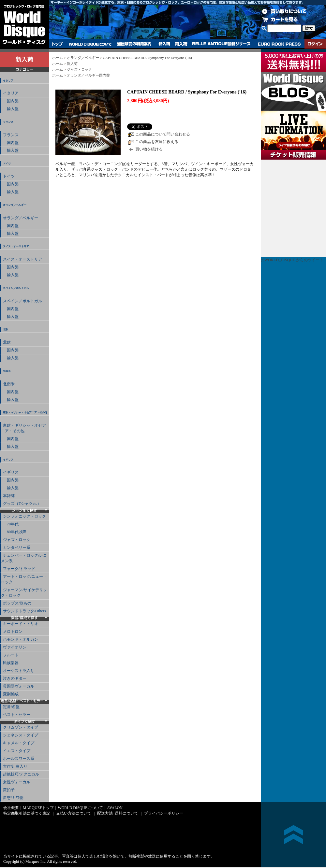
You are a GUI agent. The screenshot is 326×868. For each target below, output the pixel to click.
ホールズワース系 (19, 759)
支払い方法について (74, 813)
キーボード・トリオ (21, 624)
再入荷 (181, 44)
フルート (11, 655)
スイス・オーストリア (16, 246)
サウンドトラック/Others (24, 611)
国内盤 (11, 101)
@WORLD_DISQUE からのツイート (292, 260)
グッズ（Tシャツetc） (22, 504)
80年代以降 (15, 532)
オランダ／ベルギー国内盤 (88, 75)
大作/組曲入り (15, 766)
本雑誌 (9, 496)
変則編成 (11, 694)
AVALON (115, 808)
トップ (58, 44)
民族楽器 (11, 663)
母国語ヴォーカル (19, 686)
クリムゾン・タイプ (21, 727)
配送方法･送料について (118, 813)
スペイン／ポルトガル (16, 288)
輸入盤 (11, 109)
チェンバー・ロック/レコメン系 (24, 558)
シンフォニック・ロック (24, 516)
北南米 (7, 371)
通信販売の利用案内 (134, 44)
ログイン (315, 44)
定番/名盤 (11, 707)
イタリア (8, 81)
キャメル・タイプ (19, 743)
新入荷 (164, 44)
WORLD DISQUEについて (90, 44)
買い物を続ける (149, 149)
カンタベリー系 (17, 548)
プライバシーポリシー (164, 813)
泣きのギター (15, 678)
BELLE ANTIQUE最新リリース (222, 44)
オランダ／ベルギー (15, 205)
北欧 (6, 329)
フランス (8, 122)
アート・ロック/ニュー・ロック (24, 579)
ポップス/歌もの (17, 603)
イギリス (8, 460)
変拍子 (9, 790)
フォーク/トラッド (19, 569)
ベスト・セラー (17, 715)
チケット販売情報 (293, 208)
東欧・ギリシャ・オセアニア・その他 (25, 413)
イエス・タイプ (17, 751)
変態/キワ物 (13, 798)
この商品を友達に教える (157, 142)
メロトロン (13, 632)
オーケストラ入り (19, 671)
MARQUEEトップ (38, 808)
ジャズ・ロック (17, 540)
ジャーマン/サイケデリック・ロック (24, 593)
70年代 (11, 524)
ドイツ (7, 164)
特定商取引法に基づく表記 (27, 813)
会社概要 (11, 808)
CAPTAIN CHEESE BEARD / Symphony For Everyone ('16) (147, 58)
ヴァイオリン (15, 647)
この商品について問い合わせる (163, 134)
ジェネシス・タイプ (21, 735)
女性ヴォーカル (17, 782)
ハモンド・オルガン (21, 639)
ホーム (58, 58)
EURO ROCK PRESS (279, 44)
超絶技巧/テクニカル (21, 774)
